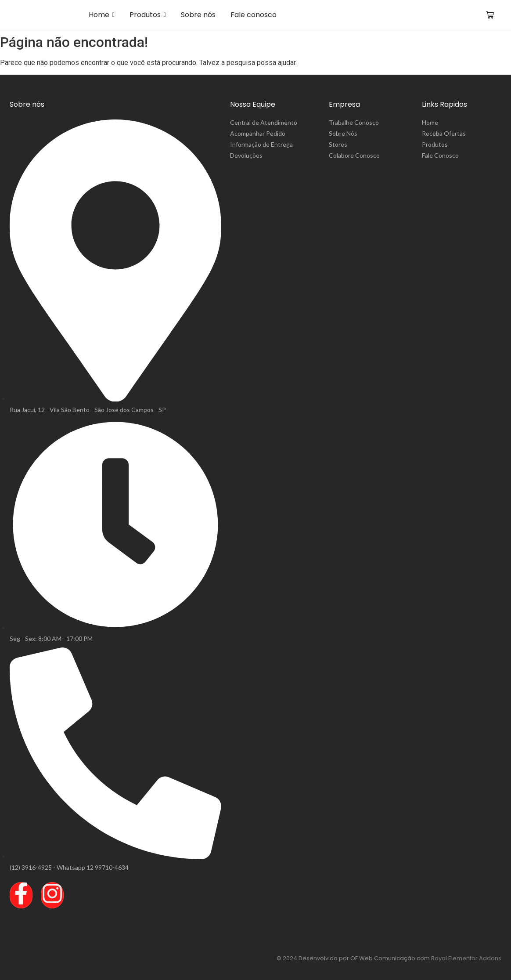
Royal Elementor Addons (466, 958)
